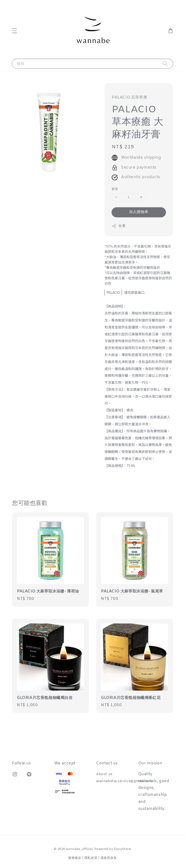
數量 (115, 189)
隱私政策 (91, 858)
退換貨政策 (109, 858)
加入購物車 (139, 212)
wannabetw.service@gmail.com (124, 781)
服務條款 (75, 858)
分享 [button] (119, 226)
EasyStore (122, 849)
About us (104, 774)
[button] (14, 31)
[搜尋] (165, 64)
